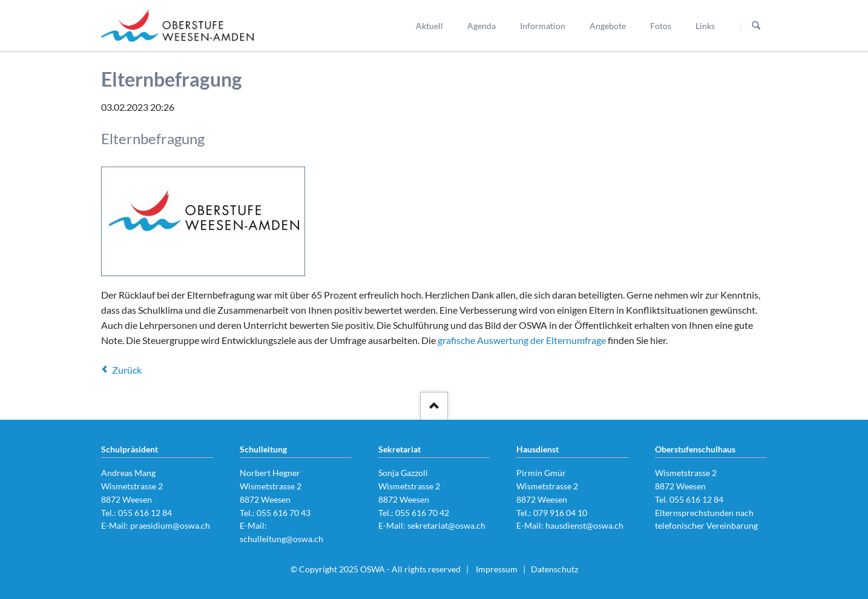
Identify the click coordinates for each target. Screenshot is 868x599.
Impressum (497, 569)
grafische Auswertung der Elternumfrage (522, 340)
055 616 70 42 (422, 513)
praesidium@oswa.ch (170, 525)
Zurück (127, 370)
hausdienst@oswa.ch (584, 525)
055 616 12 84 (145, 513)
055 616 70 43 (284, 513)
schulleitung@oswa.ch (281, 539)
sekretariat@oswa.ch (446, 525)
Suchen (756, 26)
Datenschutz (554, 569)
